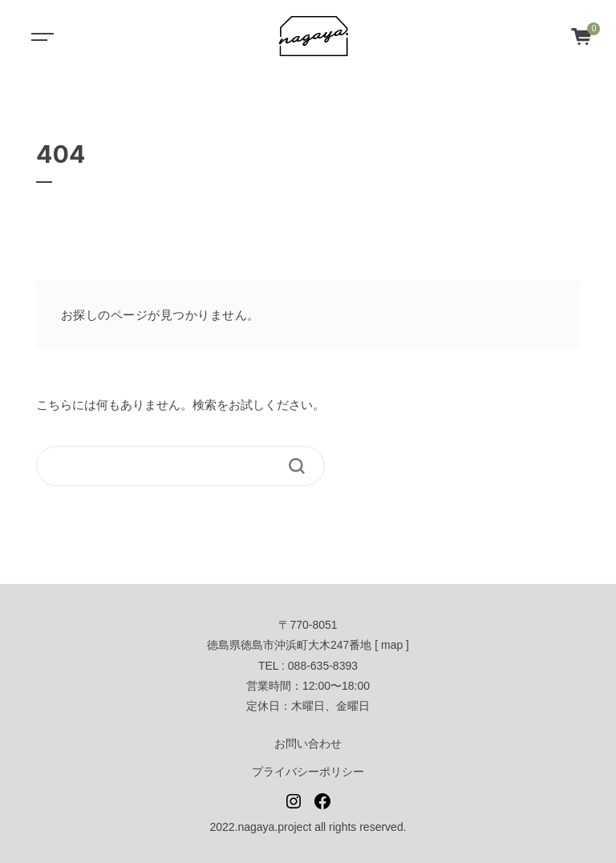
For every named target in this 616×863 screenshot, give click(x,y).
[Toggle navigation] (40, 36)
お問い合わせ (308, 743)
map (392, 645)
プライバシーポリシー (308, 772)
